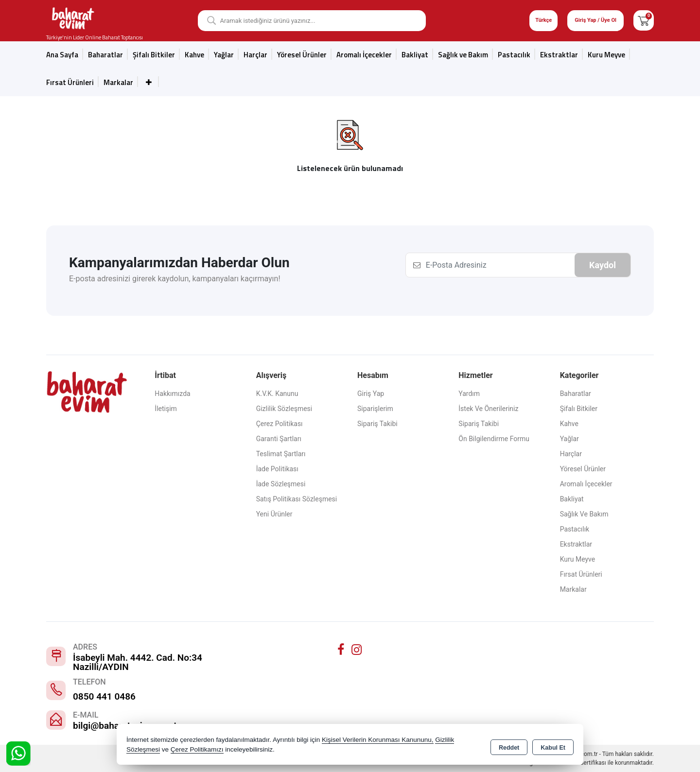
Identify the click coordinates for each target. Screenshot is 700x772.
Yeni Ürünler (274, 514)
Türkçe (543, 20)
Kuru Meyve (606, 55)
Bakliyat (415, 55)
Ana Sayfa (62, 55)
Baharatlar (105, 55)
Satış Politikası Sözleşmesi (297, 499)
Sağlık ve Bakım (463, 55)
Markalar (118, 82)
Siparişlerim (375, 409)
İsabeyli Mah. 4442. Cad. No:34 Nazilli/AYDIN (138, 662)
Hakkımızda (172, 394)
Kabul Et (553, 746)
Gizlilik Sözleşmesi (284, 409)
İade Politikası (277, 469)
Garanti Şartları (279, 439)
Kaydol (603, 265)
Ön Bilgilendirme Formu (494, 439)
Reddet (509, 746)
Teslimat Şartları (281, 454)
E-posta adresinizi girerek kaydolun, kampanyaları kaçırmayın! (175, 279)
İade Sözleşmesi (281, 484)
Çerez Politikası (280, 424)
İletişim (166, 409)
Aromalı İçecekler (364, 55)
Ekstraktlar (559, 55)
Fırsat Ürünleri (70, 82)
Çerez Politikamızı (197, 750)
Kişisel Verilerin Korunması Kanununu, (378, 740)
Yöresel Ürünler (302, 55)
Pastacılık (514, 55)
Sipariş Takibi (377, 424)
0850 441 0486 (104, 696)
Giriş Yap (371, 394)
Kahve (194, 55)
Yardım (469, 394)
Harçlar (255, 55)
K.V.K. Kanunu (277, 394)
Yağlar (224, 55)
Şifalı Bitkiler (154, 55)
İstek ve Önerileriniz (488, 409)
